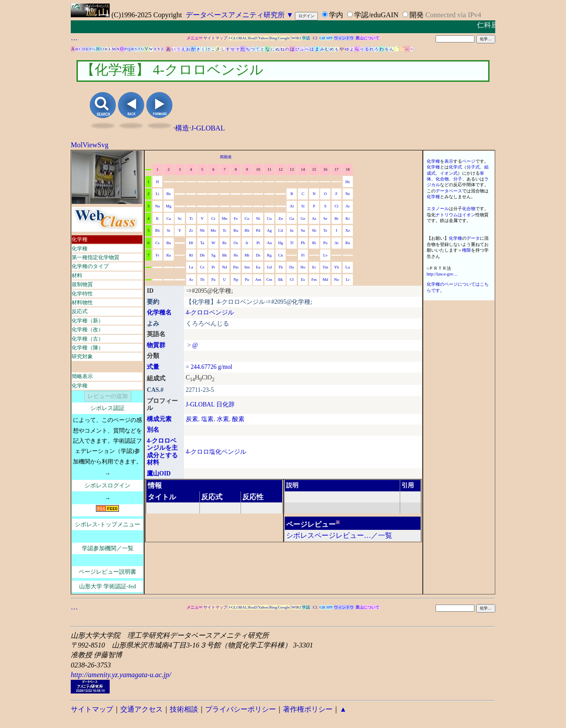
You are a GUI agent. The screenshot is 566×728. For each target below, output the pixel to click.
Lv (325, 255)
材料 (77, 276)
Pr (214, 267)
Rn (348, 243)
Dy (292, 267)
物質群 (156, 345)
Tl (292, 243)
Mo (213, 230)
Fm (314, 280)
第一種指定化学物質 (96, 257)
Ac (191, 280)
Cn (281, 255)
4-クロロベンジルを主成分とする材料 (162, 452)
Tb (280, 267)
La (191, 267)
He (348, 182)
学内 (336, 15)
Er (314, 267)
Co (247, 218)
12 (281, 169)
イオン (469, 215)
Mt (247, 255)
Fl (303, 255)
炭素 (192, 419)
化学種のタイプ (90, 266)
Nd (224, 267)
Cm (270, 280)
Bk (281, 280)
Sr (168, 230)
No (336, 280)
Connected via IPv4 (453, 15)
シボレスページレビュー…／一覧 (339, 535)
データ (473, 238)
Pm (236, 267)
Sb (314, 230)
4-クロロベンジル (210, 312)
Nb (202, 230)
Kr (348, 218)
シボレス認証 (107, 408)
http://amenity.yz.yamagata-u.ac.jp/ (121, 675)
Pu (247, 280)
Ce (202, 267)
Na (158, 206)
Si (303, 206)
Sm (247, 267)
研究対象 (82, 356)
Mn (225, 218)
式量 (153, 367)
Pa (213, 280)
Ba (168, 243)
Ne (348, 194)
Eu (258, 267)
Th (202, 280)
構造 (182, 128)
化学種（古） (88, 339)
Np (236, 280)
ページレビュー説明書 (107, 572)
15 (314, 169)
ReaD (253, 38)
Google (284, 38)
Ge (303, 218)
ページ (469, 161)
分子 (458, 179)
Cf (292, 280)
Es (303, 280)
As (314, 218)
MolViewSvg (90, 145)
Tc (224, 230)
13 (292, 169)
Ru (236, 230)
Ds (258, 255)
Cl (337, 206)
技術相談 (184, 709)
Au (270, 243)
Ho (303, 267)
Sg (214, 255)
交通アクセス (141, 709)
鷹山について (367, 38)
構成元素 (159, 419)
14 (303, 169)
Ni (258, 218)
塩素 (207, 419)
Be (168, 194)
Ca (168, 218)
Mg (169, 206)
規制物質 (82, 284)
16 (325, 169)
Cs (157, 243)
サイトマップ (215, 38)
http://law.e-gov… (442, 274)
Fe (236, 218)
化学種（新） (88, 321)
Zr (191, 230)
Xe (348, 230)
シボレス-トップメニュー (107, 524)
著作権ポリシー (308, 709)
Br (336, 218)
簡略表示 (82, 376)
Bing (273, 38)
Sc (180, 218)
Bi (314, 243)
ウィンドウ (344, 38)
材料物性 (82, 303)
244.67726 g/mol (211, 367)
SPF (329, 38)
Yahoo (263, 38)
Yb (336, 267)
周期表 (226, 157)
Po (325, 243)
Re (225, 243)
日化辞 (226, 404)
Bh (225, 255)
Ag (270, 230)
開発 (417, 15)
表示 (449, 161)
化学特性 (82, 294)
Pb (303, 243)
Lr (348, 280)
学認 (306, 38)
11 (270, 169)
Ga (292, 218)
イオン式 (449, 173)
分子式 (473, 167)
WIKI (296, 38)
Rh (247, 230)
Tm (325, 267)
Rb (158, 230)
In (292, 230)
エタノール (438, 209)
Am (258, 280)
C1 (316, 38)
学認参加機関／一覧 (108, 548)
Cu (270, 218)
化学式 (455, 167)
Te (325, 230)
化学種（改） (88, 330)
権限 (467, 250)
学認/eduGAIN (376, 15)
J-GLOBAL (238, 38)
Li (157, 194)
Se (325, 218)
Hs (236, 255)
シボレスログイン (107, 485)
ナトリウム (447, 215)
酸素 (238, 419)
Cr (213, 218)
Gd (270, 267)
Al (292, 206)
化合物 (442, 179)
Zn (280, 218)
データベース (449, 191)
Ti (191, 218)
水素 (223, 419)
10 (258, 169)
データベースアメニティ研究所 (235, 15)
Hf (191, 243)
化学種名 (159, 312)
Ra (168, 255)
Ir (247, 243)
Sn (303, 230)
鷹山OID (159, 473)
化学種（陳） (88, 348)
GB (323, 38)
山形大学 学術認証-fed (108, 586)
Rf (191, 255)
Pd (258, 230)
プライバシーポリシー (241, 709)
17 (336, 169)
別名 (153, 430)
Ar (348, 206)
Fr (157, 255)
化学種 (80, 239)
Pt (258, 243)
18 (348, 169)
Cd (281, 230)
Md (325, 280)
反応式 (80, 311)
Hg (281, 243)
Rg (270, 255)
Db (202, 255)
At (336, 243)
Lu (348, 267)
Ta (202, 243)
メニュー (195, 38)
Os (236, 243)
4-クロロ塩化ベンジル (216, 452)
